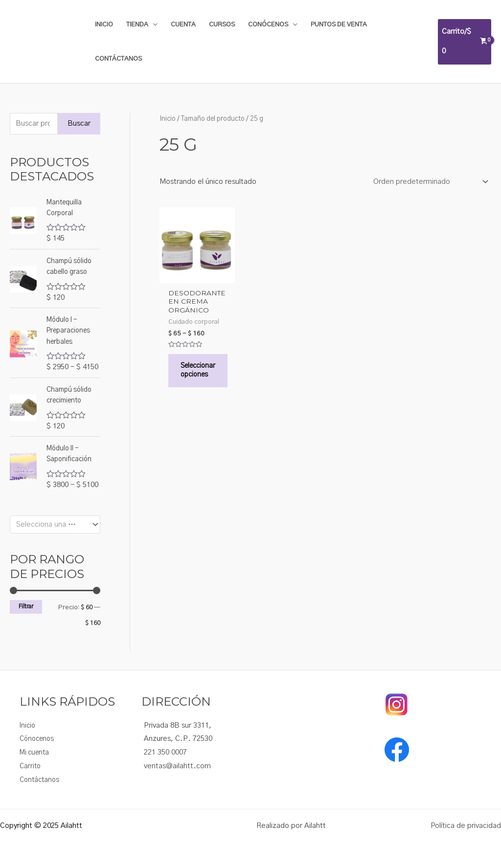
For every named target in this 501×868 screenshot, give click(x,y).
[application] (153, 24)
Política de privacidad (466, 826)
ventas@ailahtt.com (177, 766)
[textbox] (51, 525)
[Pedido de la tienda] (429, 182)
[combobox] (55, 524)
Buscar (79, 123)
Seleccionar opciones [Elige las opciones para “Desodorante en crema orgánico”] (200, 376)
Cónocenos (38, 739)
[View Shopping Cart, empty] (465, 42)
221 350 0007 (165, 752)
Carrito (31, 766)
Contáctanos (41, 780)
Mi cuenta (36, 752)
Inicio (168, 119)
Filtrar (26, 607)
